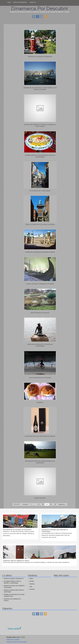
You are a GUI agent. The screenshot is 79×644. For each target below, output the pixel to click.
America (32, 584)
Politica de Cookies (13, 640)
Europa (32, 581)
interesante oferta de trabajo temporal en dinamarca (40, 462)
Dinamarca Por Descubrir (40, 8)
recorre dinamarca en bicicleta (40, 378)
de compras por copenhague (40, 191)
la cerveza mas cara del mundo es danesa (40, 436)
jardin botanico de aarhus (40, 313)
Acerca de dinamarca (20, 2)
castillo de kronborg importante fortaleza (40, 252)
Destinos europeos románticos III (14, 578)
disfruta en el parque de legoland (40, 57)
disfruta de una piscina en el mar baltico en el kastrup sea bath (40, 89)
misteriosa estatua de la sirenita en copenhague (40, 345)
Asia (31, 587)
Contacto (33, 2)
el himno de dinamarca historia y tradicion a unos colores (40, 125)
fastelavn (40, 402)
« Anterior (25, 504)
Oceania (32, 589)
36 (55, 504)
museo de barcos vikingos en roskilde (40, 284)
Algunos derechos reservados (17, 642)
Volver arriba (14, 629)
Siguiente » (62, 504)
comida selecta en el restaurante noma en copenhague (40, 156)
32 (39, 504)
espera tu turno (40, 498)
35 (51, 504)
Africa (31, 578)
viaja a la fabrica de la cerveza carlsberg (40, 224)
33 (43, 504)
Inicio (9, 2)
